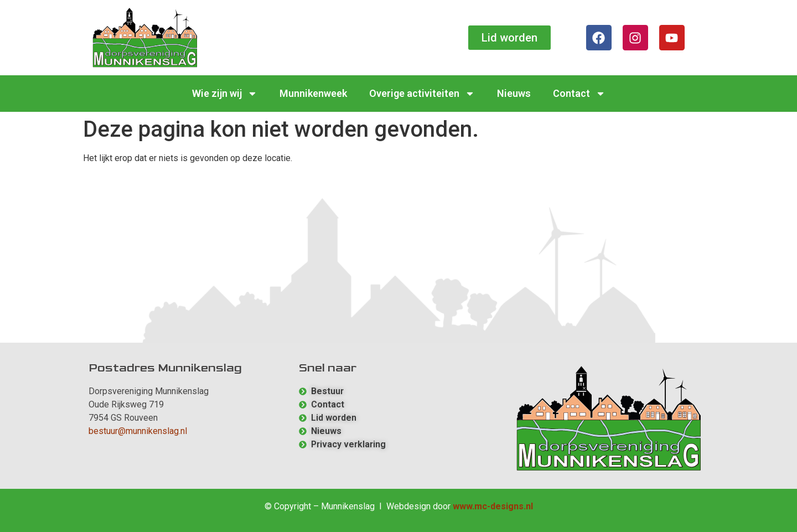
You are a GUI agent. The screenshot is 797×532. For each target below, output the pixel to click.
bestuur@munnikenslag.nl (138, 431)
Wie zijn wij (225, 94)
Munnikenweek (313, 93)
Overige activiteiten (422, 94)
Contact (579, 94)
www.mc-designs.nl (493, 506)
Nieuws (514, 93)
